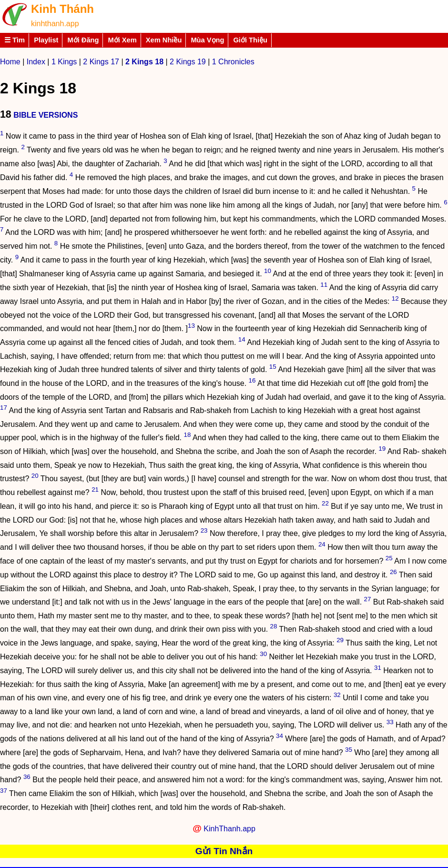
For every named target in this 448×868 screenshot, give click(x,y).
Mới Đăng (83, 40)
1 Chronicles (233, 62)
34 (280, 736)
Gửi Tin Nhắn (224, 851)
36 (27, 777)
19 (382, 449)
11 (324, 285)
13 (191, 326)
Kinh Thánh (62, 9)
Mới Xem (122, 40)
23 (204, 530)
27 (368, 599)
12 (395, 298)
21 (95, 490)
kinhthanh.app (55, 24)
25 (389, 558)
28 (274, 626)
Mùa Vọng (207, 40)
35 (349, 750)
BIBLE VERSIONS (46, 115)
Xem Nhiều (164, 40)
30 (263, 654)
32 (337, 695)
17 (4, 408)
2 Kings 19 (188, 62)
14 (242, 339)
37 (4, 791)
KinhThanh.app (229, 829)
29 (340, 640)
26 (393, 572)
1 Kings (64, 62)
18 (188, 435)
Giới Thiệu (250, 40)
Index (36, 62)
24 (322, 544)
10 (268, 271)
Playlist (46, 40)
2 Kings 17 (101, 62)
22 (325, 503)
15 (273, 367)
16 (252, 380)
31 (378, 668)
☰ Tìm (15, 40)
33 (390, 722)
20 (35, 476)
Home (10, 62)
